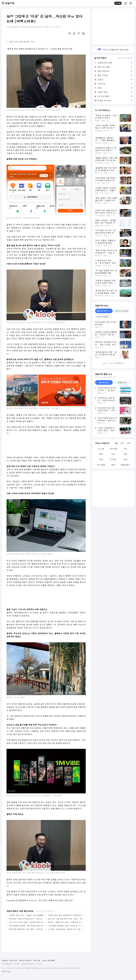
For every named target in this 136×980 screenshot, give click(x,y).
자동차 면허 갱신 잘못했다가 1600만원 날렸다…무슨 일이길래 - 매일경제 (66, 915)
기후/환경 (113, 449)
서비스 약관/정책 (48, 960)
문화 (101, 459)
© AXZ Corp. (7, 972)
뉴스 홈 (101, 449)
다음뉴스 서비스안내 (9, 960)
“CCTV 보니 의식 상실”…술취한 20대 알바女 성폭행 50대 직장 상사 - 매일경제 (27, 922)
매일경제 (10, 3)
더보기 (113, 363)
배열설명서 (125, 465)
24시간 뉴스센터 (25, 960)
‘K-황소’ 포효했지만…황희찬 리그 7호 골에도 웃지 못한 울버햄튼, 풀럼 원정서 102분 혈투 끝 (66, 929)
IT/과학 (113, 459)
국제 (125, 454)
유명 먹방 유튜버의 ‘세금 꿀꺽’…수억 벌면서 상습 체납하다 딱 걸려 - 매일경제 (27, 929)
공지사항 (37, 960)
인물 (125, 459)
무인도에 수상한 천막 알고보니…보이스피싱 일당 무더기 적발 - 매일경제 (27, 919)
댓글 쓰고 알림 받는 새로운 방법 (113, 50)
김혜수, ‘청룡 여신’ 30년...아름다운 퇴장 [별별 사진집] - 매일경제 (66, 922)
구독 (118, 3)
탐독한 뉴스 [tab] (122, 383)
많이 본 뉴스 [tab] (104, 383)
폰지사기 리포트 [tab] (122, 311)
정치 (113, 454)
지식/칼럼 (101, 465)
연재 (113, 465)
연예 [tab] (122, 443)
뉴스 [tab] (116, 443)
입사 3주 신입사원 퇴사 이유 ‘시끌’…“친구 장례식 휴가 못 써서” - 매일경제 (66, 919)
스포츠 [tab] (128, 443)
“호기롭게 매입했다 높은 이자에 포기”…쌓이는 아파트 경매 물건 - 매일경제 (66, 926)
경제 (101, 454)
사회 (125, 449)
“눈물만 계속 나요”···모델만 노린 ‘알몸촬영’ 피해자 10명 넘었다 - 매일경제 (27, 915)
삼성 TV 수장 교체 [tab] (104, 311)
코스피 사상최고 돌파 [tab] (105, 317)
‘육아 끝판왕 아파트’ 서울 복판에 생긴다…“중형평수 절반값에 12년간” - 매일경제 (27, 926)
